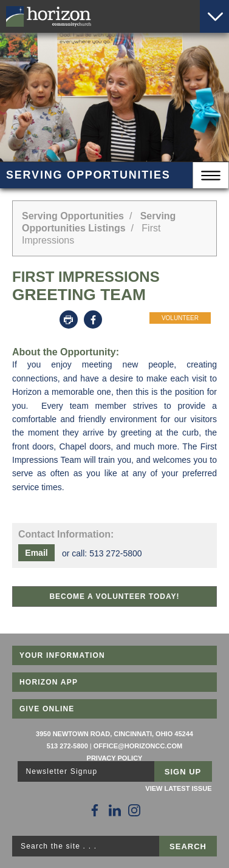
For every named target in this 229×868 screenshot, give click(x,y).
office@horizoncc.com (138, 746)
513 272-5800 (67, 746)
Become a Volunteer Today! (114, 596)
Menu (211, 175)
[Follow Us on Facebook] (95, 810)
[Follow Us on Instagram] (134, 810)
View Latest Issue (178, 788)
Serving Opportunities (73, 216)
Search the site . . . (59, 846)
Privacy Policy (115, 758)
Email (36, 553)
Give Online (47, 709)
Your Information (62, 655)
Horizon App (49, 682)
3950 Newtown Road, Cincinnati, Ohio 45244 (114, 734)
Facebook (93, 320)
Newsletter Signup (62, 771)
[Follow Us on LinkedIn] (115, 810)
